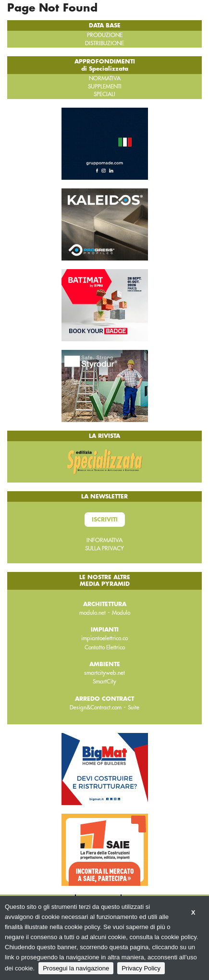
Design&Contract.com (96, 707)
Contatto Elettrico (105, 647)
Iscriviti (105, 520)
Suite (134, 707)
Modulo (121, 613)
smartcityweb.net (104, 673)
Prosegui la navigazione (76, 968)
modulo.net (92, 613)
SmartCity (104, 682)
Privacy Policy (141, 968)
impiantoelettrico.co (104, 638)
